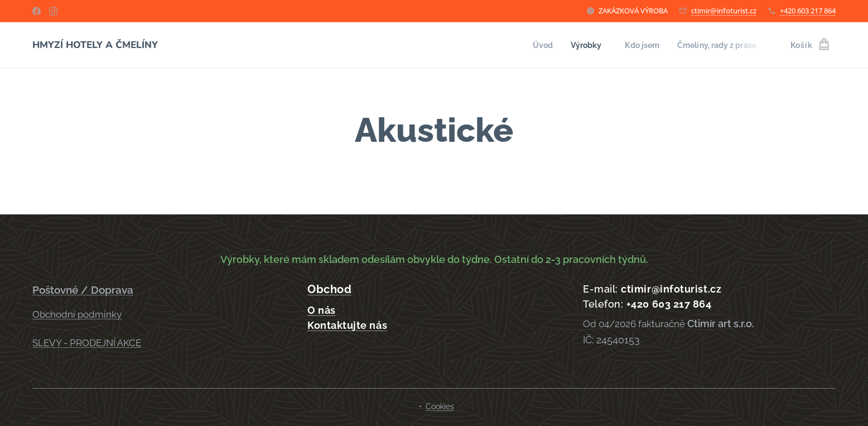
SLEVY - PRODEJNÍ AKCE (87, 343)
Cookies (440, 406)
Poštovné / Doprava (83, 290)
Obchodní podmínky (77, 314)
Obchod (329, 289)
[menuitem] (533, 45)
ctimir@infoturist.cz (724, 11)
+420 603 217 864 (808, 11)
